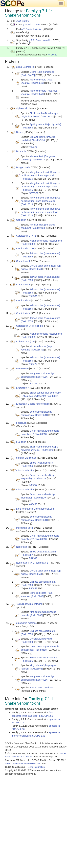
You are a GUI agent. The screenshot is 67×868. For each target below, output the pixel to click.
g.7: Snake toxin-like (32, 29)
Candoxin (21, 220)
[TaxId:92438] (39, 140)
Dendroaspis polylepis (41, 639)
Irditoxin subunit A (25, 471)
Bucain (20, 132)
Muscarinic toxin (24, 528)
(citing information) (36, 767)
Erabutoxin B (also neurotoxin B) (33, 404)
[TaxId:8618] (41, 434)
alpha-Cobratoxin (25, 67)
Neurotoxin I (22, 547)
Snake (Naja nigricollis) (42, 463)
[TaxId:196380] (28, 244)
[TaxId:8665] (36, 615)
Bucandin (21, 151)
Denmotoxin (22, 369)
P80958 (33, 588)
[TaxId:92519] (39, 478)
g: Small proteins (31, 25)
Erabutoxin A (23, 388)
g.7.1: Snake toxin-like (41, 40)
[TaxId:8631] (53, 396)
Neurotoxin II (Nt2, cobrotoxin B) (33, 563)
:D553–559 (23, 764)
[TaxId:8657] (35, 269)
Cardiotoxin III (23, 285)
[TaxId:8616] (27, 179)
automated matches (26, 623)
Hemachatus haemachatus (44, 658)
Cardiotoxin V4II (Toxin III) (30, 326)
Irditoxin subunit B (25, 490)
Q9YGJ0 (33, 193)
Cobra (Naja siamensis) (42, 72)
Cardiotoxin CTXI (25, 248)
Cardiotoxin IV (23, 300)
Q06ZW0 (34, 383)
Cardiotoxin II (23, 261)
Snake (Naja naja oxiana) (43, 552)
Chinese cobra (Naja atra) (43, 582)
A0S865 (33, 504)
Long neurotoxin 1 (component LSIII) (35, 509)
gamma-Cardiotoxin (26, 458)
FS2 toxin (21, 442)
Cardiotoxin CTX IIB (26, 236)
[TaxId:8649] (37, 83)
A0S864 (33, 485)
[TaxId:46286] (41, 377)
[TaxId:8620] (47, 117)
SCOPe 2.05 (22, 21)
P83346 (33, 147)
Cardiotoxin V (23, 313)
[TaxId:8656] (27, 257)
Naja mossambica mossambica (46, 241)
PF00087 (53, 55)
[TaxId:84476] (28, 75)
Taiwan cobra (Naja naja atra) (45, 253)
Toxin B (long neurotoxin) (29, 604)
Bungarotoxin (23, 167)
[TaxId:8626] (27, 661)
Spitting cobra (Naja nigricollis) (45, 124)
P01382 (33, 558)
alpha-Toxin (22, 108)
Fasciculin (21, 423)
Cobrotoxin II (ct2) (25, 342)
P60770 (33, 364)
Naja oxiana (36, 688)
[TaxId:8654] (27, 128)
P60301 (33, 296)
